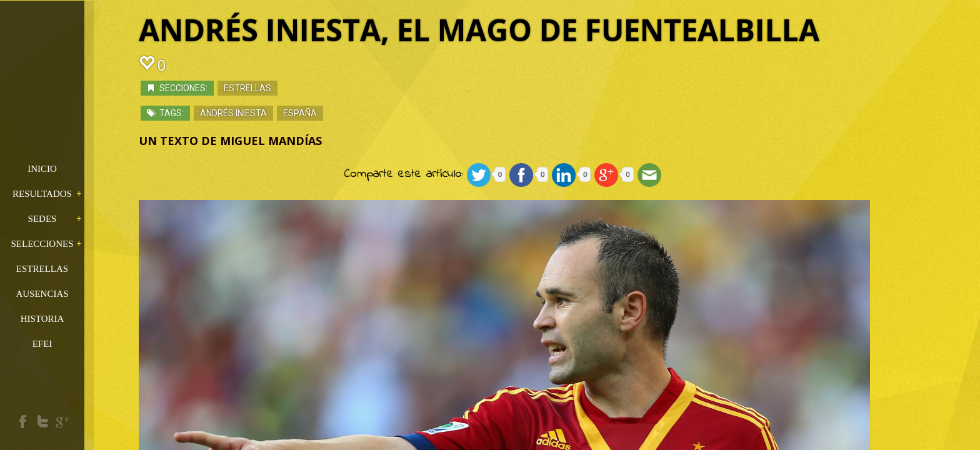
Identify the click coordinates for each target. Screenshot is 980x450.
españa (328, 116)
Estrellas (276, 91)
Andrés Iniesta (262, 116)
